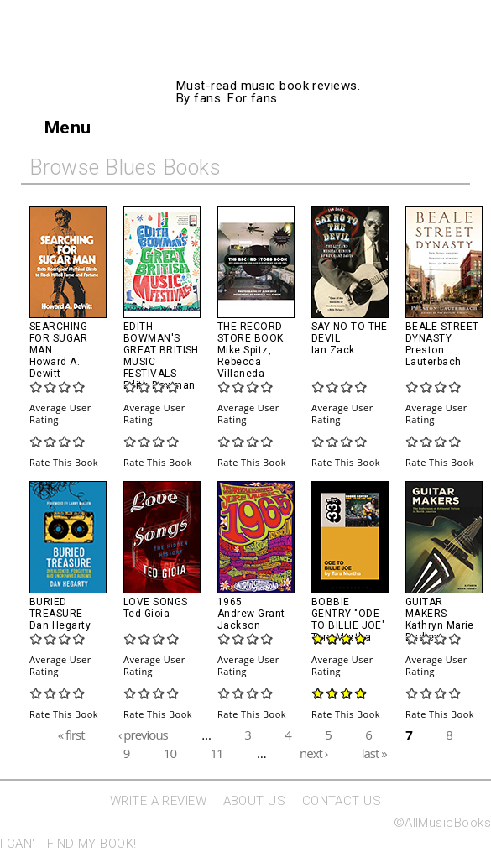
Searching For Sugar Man (58, 338)
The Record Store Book (251, 332)
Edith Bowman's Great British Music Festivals (161, 350)
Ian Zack (333, 350)
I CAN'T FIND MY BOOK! (68, 844)
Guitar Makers (426, 608)
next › (313, 753)
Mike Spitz (243, 350)
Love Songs (156, 602)
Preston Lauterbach (434, 356)
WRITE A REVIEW (158, 801)
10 (170, 753)
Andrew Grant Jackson (251, 620)
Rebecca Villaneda (241, 368)
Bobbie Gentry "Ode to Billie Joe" (348, 614)
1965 (230, 602)
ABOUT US (255, 801)
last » (374, 753)
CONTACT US (342, 801)
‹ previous (143, 734)
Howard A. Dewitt (55, 368)
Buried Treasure (56, 608)
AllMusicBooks (312, 61)
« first (71, 734)
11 (216, 753)
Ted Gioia (146, 614)
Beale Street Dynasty (442, 332)
